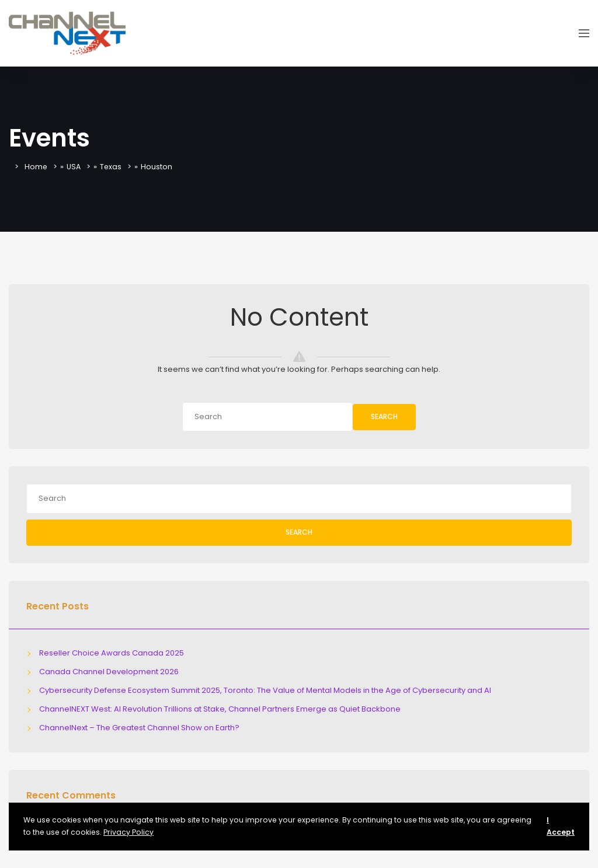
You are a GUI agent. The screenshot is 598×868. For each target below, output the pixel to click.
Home (36, 167)
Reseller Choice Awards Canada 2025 (112, 653)
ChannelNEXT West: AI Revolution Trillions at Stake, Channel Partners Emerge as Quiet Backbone (220, 709)
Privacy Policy (128, 832)
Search (384, 416)
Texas (113, 167)
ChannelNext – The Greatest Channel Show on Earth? (139, 728)
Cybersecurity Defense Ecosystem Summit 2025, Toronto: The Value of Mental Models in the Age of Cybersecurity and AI (265, 690)
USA (75, 167)
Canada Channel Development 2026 (109, 672)
